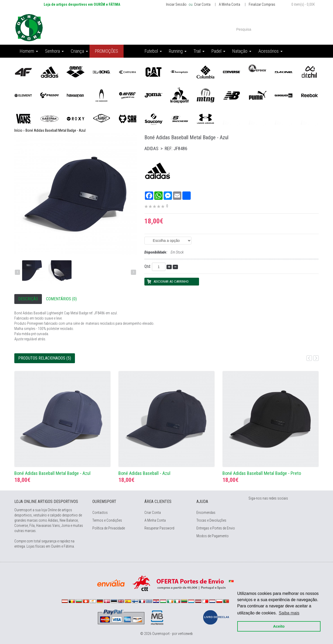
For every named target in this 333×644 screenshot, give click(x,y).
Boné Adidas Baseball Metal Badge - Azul (56, 130)
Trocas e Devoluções (211, 520)
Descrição (28, 299)
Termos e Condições (107, 520)
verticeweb (185, 634)
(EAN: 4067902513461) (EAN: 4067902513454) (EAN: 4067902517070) (168, 241)
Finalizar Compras (262, 4)
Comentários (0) (61, 299)
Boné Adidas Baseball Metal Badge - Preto (262, 473)
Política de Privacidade (109, 528)
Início (18, 130)
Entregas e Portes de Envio (216, 528)
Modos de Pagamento (213, 536)
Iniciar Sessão (176, 4)
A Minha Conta (229, 4)
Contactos (100, 513)
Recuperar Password (159, 528)
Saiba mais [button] (289, 613)
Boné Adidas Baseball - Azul (144, 473)
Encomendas (206, 513)
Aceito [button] (279, 626)
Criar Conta (202, 4)
